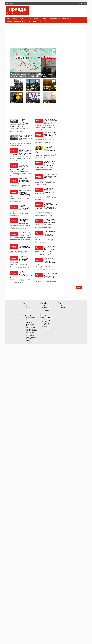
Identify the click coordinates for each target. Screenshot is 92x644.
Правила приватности (30, 308)
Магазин (66, 18)
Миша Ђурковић (31, 318)
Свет (28, 18)
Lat (85, 3)
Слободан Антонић (32, 340)
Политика (47, 306)
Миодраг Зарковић (32, 329)
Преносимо (29, 342)
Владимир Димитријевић (30, 323)
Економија (47, 309)
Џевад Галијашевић (32, 331)
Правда (17, 9)
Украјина (46, 323)
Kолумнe (37, 18)
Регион (63, 307)
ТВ (26, 22)
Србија (21, 18)
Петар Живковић (31, 336)
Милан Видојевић (31, 337)
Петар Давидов (31, 327)
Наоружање (47, 328)
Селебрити (55, 18)
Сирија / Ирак (48, 320)
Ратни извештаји (15, 22)
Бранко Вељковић (31, 326)
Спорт (46, 18)
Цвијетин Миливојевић (30, 320)
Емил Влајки (30, 334)
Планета (64, 306)
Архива (79, 288)
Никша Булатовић (31, 339)
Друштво (46, 307)
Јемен (45, 322)
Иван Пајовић (30, 332)
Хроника (46, 311)
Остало (46, 326)
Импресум (29, 306)
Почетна (11, 18)
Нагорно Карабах (37, 22)
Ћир (82, 3)
